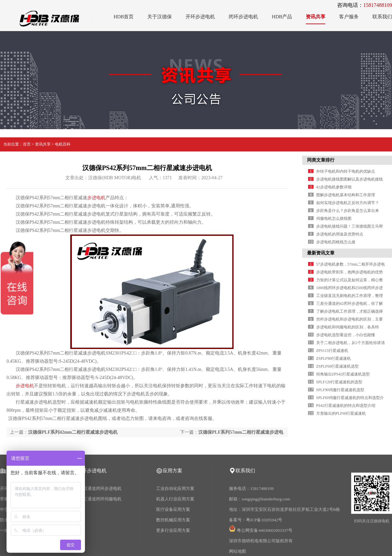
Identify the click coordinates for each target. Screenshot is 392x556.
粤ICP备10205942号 (264, 520)
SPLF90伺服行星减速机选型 (340, 390)
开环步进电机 (200, 17)
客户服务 (349, 17)
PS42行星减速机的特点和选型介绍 (346, 406)
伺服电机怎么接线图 (334, 218)
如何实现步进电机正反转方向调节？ (348, 203)
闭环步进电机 (243, 17)
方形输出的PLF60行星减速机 (341, 413)
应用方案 (172, 471)
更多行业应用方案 (173, 530)
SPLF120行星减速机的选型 (339, 382)
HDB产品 (282, 17)
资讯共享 (316, 17)
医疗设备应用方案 (173, 509)
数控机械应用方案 (173, 520)
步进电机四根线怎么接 (336, 242)
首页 (27, 144)
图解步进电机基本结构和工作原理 (346, 195)
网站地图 (237, 551)
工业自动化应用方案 (175, 488)
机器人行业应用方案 (175, 499)
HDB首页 (124, 17)
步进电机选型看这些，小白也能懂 (346, 335)
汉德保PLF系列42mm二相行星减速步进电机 (73, 432)
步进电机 (96, 198)
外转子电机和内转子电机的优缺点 (346, 171)
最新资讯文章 (321, 253)
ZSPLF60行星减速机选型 (338, 366)
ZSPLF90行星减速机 (334, 358)
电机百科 (63, 144)
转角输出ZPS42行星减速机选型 (343, 374)
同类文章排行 (321, 160)
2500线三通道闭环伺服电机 (96, 499)
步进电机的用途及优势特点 (340, 234)
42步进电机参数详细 (334, 187)
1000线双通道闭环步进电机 (96, 488)
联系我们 (382, 17)
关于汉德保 (160, 17)
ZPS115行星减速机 (332, 351)
